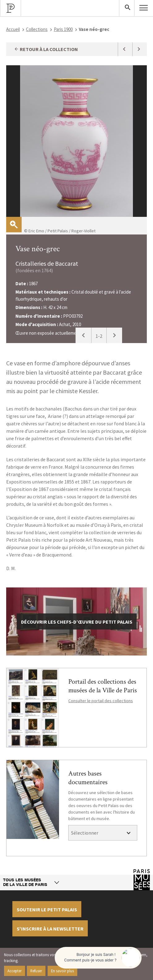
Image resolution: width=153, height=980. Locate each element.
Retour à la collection (46, 49)
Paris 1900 (63, 29)
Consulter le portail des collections (101, 701)
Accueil (13, 29)
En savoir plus (62, 971)
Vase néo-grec (38, 249)
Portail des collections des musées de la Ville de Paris (103, 686)
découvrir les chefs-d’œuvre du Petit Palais (77, 622)
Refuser (36, 971)
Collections (37, 29)
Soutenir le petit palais (47, 909)
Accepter (15, 971)
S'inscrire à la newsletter (50, 929)
